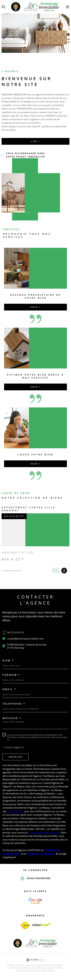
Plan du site (31, 968)
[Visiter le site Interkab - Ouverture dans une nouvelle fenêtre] (41, 925)
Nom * (8, 660)
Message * (12, 718)
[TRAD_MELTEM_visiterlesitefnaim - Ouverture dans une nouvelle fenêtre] (25, 925)
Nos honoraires (17, 968)
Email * (10, 689)
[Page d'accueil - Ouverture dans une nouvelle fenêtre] (36, 901)
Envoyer (16, 757)
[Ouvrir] (3, 7)
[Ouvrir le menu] (68, 7)
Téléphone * (14, 704)
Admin (58, 968)
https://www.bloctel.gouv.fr (45, 832)
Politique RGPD (39, 970)
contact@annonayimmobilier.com (25, 639)
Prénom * (11, 675)
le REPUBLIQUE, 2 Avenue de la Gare (27, 646)
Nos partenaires (24, 970)
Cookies (51, 971)
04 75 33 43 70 (15, 632)
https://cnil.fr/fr (15, 811)
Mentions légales (46, 968)
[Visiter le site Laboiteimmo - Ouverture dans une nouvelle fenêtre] (35, 960)
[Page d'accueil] (35, 7)
